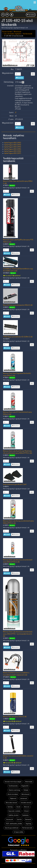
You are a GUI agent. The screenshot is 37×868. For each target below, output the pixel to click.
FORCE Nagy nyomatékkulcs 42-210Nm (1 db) (18, 337)
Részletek (15, 195)
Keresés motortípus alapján (13, 782)
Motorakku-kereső (11, 803)
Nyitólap (10, 807)
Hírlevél (26, 811)
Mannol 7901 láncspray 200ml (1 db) (15, 717)
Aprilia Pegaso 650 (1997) (13, 153)
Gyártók (19, 819)
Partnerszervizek (27, 828)
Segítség (28, 824)
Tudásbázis (25, 815)
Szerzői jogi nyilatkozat (12, 828)
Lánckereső (24, 798)
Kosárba (19, 78)
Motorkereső (26, 794)
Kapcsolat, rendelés (14, 811)
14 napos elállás (18, 832)
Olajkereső (13, 798)
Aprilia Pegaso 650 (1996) (13, 151)
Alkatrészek (17, 32)
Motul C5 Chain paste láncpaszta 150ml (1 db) (18, 305)
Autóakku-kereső (26, 803)
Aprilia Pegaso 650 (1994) (13, 147)
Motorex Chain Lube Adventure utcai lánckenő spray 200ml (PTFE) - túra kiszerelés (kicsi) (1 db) (18, 634)
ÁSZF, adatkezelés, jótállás (14, 824)
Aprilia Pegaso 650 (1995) (13, 149)
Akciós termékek (13, 794)
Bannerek (28, 819)
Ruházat (26, 790)
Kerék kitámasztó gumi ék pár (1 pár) (15, 484)
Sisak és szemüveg (14, 790)
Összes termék (7, 32)
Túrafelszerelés (13, 786)
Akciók (18, 807)
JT (16, 112)
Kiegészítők (25, 786)
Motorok (27, 807)
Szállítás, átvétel (13, 815)
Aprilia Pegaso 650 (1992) (13, 143)
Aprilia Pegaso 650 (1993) (13, 145)
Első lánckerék (28, 34)
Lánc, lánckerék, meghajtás (13, 34)
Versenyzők (10, 819)
